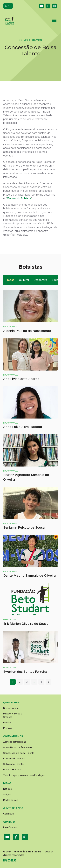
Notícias (7, 789)
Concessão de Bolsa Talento (19, 753)
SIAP (8, 6)
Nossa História (11, 708)
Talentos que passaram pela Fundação (24, 775)
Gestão (7, 722)
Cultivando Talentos (14, 764)
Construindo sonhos (14, 758)
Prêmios (8, 728)
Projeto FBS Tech (13, 769)
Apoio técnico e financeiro (17, 747)
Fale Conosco (11, 827)
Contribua (8, 814)
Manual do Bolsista (19, 198)
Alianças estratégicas (15, 742)
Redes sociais (11, 800)
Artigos (7, 794)
